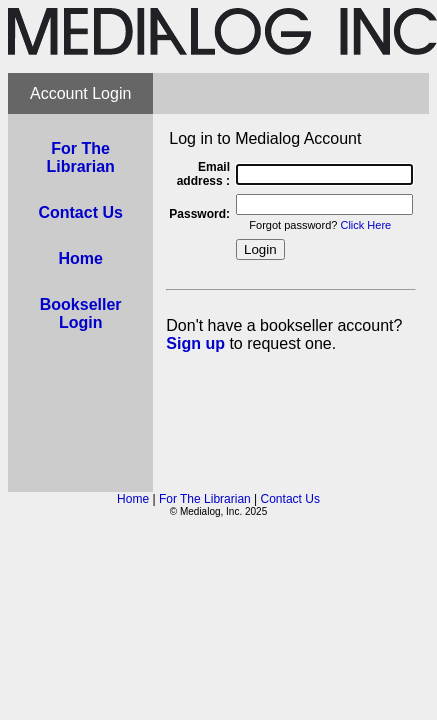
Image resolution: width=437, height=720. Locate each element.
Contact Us (290, 499)
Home (133, 499)
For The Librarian (205, 499)
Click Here (365, 225)
